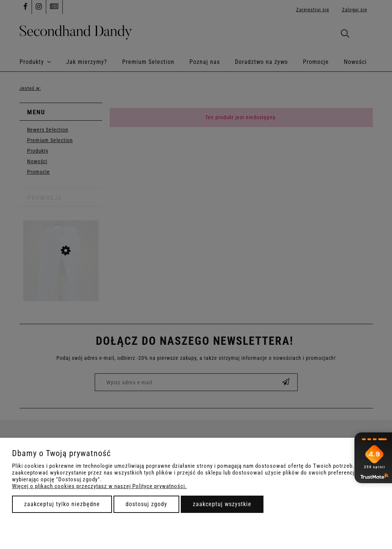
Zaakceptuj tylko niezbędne (62, 504)
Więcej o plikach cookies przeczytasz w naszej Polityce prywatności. (99, 486)
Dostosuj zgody (146, 504)
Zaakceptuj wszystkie (222, 504)
